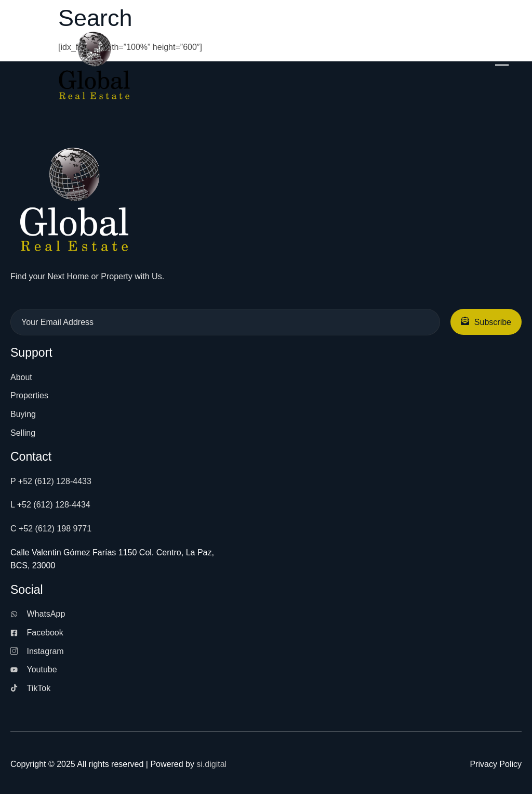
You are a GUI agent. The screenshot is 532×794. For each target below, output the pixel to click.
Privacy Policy (496, 764)
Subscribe (486, 322)
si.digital (211, 764)
